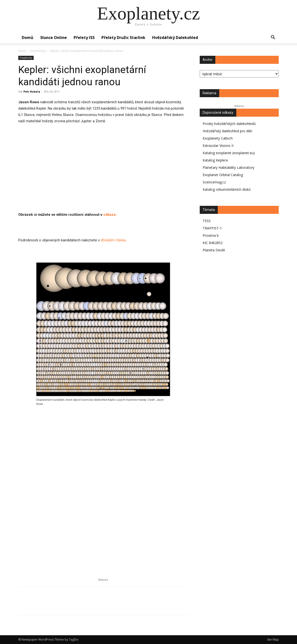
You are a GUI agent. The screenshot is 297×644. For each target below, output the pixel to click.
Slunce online (54, 38)
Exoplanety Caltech (218, 138)
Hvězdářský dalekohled (175, 38)
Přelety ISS (84, 38)
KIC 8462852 (213, 243)
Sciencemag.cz (214, 182)
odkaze (109, 215)
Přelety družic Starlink (123, 38)
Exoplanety (38, 51)
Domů (28, 38)
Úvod (22, 51)
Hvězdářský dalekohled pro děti (227, 131)
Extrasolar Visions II (218, 146)
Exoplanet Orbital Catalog (223, 175)
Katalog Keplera (215, 160)
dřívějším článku (113, 240)
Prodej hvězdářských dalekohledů (229, 124)
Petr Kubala (32, 91)
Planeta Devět (214, 250)
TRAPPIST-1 (212, 228)
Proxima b (211, 235)
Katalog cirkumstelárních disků (227, 189)
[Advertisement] (103, 177)
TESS (207, 221)
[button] (273, 38)
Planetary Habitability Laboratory (228, 167)
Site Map (273, 639)
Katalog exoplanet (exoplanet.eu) (229, 153)
